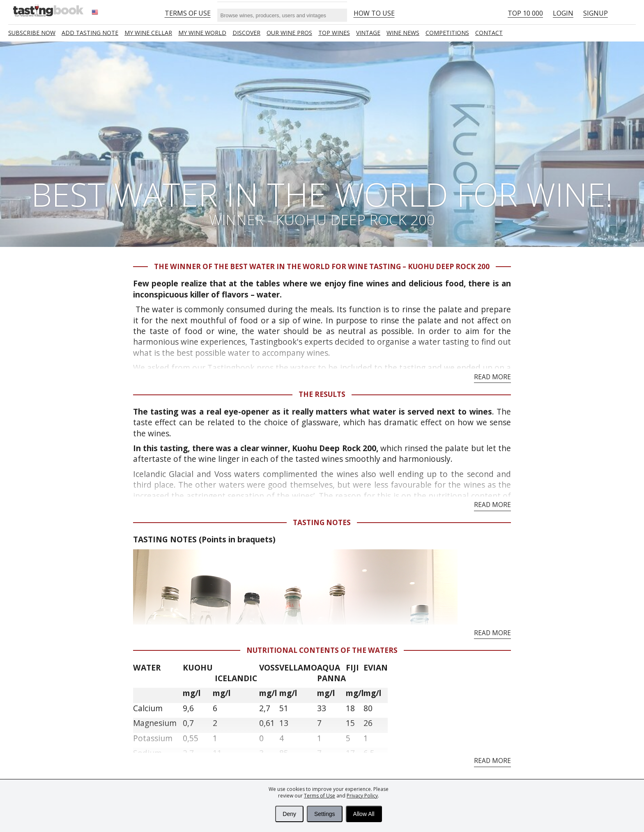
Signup (596, 13)
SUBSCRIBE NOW (32, 33)
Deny (289, 814)
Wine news (403, 33)
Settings (325, 814)
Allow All (364, 814)
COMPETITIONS (447, 33)
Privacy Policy (362, 796)
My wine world (202, 33)
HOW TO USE (374, 13)
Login (563, 13)
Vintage (368, 33)
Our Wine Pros (289, 33)
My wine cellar (148, 33)
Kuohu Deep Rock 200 (334, 448)
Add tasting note (90, 33)
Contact (489, 33)
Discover (246, 33)
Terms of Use (320, 796)
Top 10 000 (525, 13)
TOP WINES (334, 33)
